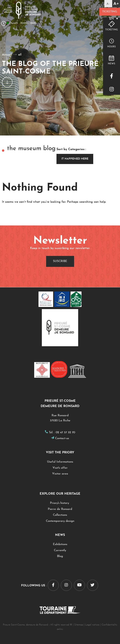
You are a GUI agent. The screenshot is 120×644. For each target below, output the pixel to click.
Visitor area (60, 474)
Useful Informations (60, 462)
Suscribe (60, 261)
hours (111, 47)
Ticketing (109, 12)
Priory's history (60, 503)
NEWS (111, 64)
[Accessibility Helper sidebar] (112, 4)
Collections (60, 515)
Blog (60, 556)
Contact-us (62, 438)
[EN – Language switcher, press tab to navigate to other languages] (109, 19)
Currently (60, 550)
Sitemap (79, 625)
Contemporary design (60, 521)
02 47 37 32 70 (65, 433)
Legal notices (92, 625)
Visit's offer (60, 468)
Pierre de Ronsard (60, 509)
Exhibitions (60, 544)
